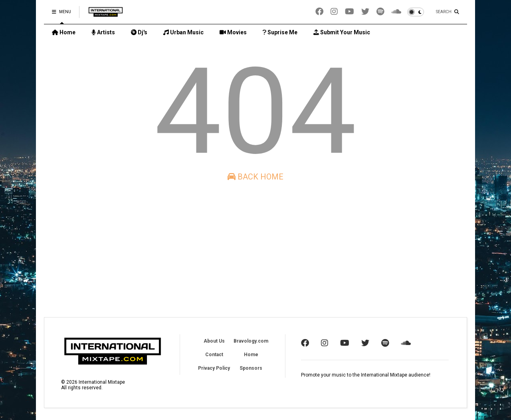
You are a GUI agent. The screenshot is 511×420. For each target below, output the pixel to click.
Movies (233, 32)
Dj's (139, 32)
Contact (214, 355)
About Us (214, 341)
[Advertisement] (255, 249)
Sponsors (251, 368)
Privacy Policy (214, 368)
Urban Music (183, 32)
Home (64, 32)
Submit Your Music (342, 32)
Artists (103, 32)
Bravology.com (251, 341)
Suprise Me (280, 32)
